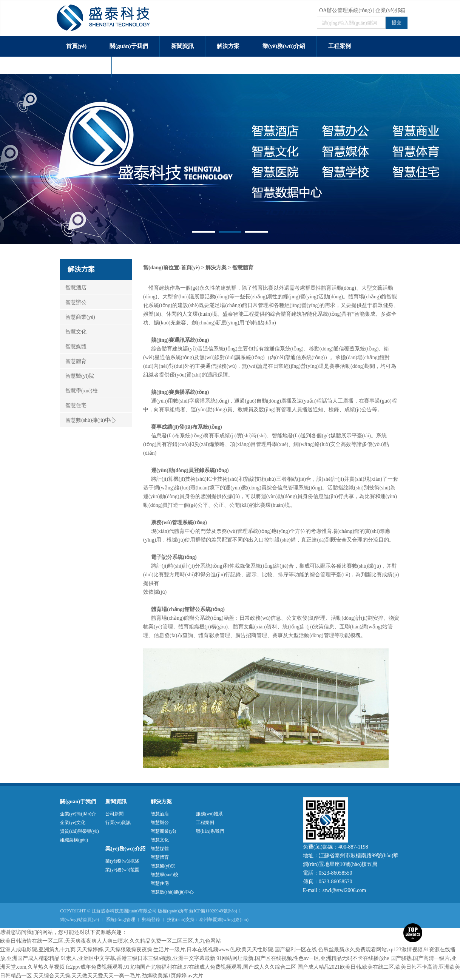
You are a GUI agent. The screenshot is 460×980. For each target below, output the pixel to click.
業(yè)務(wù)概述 (122, 861)
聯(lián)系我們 (141, 67)
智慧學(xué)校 (79, 391)
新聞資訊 (182, 46)
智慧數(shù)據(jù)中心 (88, 420)
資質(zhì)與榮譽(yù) (79, 831)
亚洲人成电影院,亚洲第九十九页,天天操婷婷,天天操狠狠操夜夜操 (76, 950)
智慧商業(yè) (78, 317)
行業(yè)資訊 (118, 823)
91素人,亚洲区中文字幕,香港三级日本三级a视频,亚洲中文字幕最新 (138, 958)
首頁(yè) (76, 46)
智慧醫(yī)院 (77, 376)
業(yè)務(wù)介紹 (284, 46)
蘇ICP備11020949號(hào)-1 (215, 911)
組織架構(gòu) (74, 840)
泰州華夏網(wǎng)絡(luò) (224, 920)
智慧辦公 (73, 302)
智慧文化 (73, 332)
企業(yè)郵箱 (390, 10)
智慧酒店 (73, 288)
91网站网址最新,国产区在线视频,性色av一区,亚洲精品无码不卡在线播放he (303, 958)
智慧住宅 (73, 405)
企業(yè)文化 (73, 823)
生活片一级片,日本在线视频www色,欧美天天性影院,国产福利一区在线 (235, 950)
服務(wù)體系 (83, 67)
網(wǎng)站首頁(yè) (79, 920)
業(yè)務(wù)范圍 (122, 870)
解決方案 (228, 46)
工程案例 (340, 46)
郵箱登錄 (151, 920)
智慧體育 (73, 361)
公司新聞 (114, 814)
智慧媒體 (73, 346)
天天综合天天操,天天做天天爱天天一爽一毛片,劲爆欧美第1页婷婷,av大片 (118, 976)
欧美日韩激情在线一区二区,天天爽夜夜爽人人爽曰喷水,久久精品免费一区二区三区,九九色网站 (110, 941)
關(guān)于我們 (129, 46)
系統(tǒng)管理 (120, 920)
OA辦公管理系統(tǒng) (345, 10)
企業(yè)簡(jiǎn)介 (78, 814)
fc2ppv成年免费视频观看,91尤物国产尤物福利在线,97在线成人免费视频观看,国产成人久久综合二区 (181, 967)
